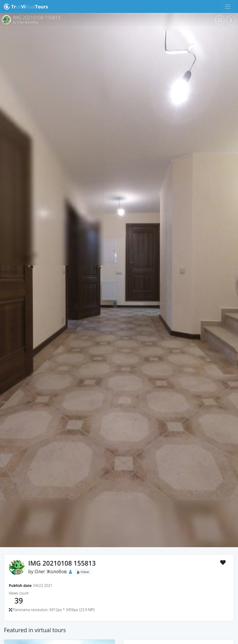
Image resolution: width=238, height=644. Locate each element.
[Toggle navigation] (228, 6)
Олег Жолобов (51, 571)
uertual (26, 7)
